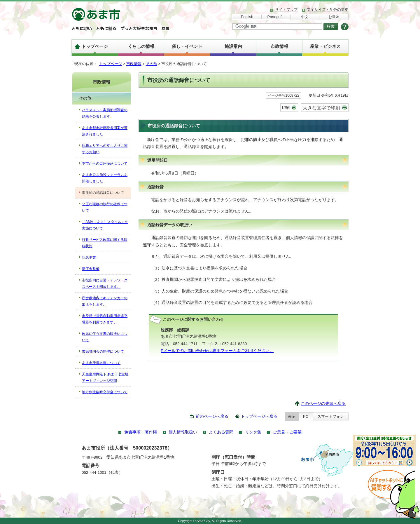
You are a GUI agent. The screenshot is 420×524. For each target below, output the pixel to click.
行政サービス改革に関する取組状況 (105, 243)
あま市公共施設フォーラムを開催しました (105, 178)
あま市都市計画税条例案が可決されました (105, 131)
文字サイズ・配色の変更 (328, 9)
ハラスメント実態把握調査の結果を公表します (105, 113)
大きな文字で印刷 (321, 108)
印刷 (286, 108)
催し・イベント (187, 46)
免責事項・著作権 (141, 432)
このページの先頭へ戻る (323, 404)
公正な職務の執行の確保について (105, 207)
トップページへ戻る (259, 416)
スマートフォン (331, 416)
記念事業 (89, 257)
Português (276, 17)
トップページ (95, 46)
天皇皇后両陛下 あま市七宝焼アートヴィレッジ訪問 (105, 377)
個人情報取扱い (183, 432)
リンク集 (253, 432)
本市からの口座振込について (105, 163)
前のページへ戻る (212, 416)
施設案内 (233, 46)
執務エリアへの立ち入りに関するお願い (105, 149)
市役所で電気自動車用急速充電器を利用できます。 (105, 319)
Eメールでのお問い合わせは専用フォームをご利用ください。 (217, 351)
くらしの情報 (141, 46)
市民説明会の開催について (103, 351)
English (247, 17)
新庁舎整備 (91, 269)
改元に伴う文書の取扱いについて (105, 337)
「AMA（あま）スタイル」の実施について (105, 225)
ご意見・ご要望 (287, 432)
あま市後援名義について (101, 363)
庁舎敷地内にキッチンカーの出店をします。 (105, 301)
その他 (152, 64)
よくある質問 (221, 432)
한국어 (334, 17)
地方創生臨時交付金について (105, 392)
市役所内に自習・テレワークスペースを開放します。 (105, 283)
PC (306, 416)
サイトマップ (286, 9)
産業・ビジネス (325, 46)
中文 (305, 17)
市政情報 (279, 46)
